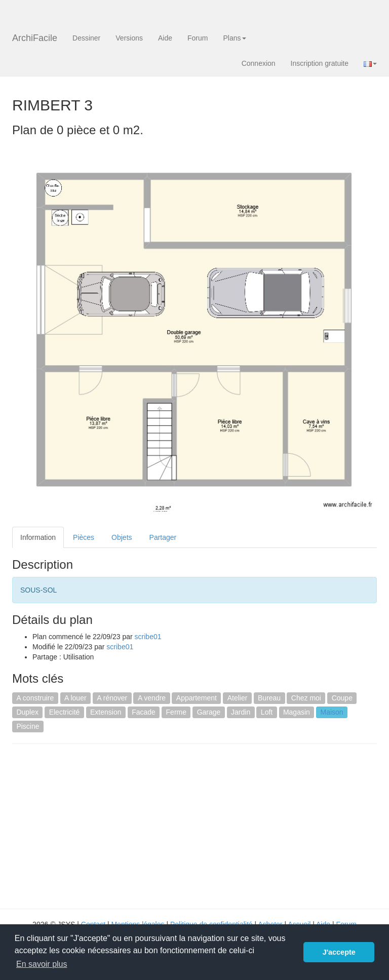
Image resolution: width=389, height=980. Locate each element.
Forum (198, 38)
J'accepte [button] (339, 952)
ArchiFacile (35, 38)
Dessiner (86, 38)
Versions (129, 38)
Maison (332, 712)
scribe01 (148, 637)
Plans (234, 38)
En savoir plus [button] (42, 964)
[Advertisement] (97, 825)
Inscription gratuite (320, 63)
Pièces (84, 537)
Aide (165, 38)
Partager (163, 537)
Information (38, 537)
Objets (122, 537)
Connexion (259, 63)
